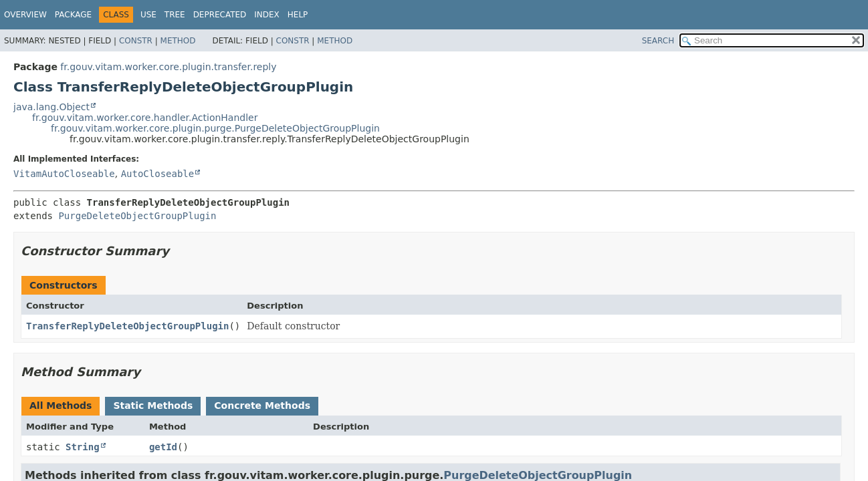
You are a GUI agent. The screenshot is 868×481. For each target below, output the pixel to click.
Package (73, 15)
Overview (25, 15)
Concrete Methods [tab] (262, 406)
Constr (136, 41)
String (83, 447)
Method (178, 41)
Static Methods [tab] (153, 406)
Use (148, 15)
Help (298, 15)
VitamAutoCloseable (64, 174)
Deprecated (220, 15)
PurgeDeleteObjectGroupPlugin (137, 216)
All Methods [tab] (61, 406)
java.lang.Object (51, 107)
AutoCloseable (158, 174)
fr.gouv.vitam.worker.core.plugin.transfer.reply (168, 67)
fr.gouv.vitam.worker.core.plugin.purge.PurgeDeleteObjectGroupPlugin (215, 128)
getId (163, 447)
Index (267, 15)
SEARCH (658, 41)
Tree (175, 15)
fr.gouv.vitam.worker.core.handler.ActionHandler (145, 118)
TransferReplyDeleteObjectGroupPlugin (127, 326)
